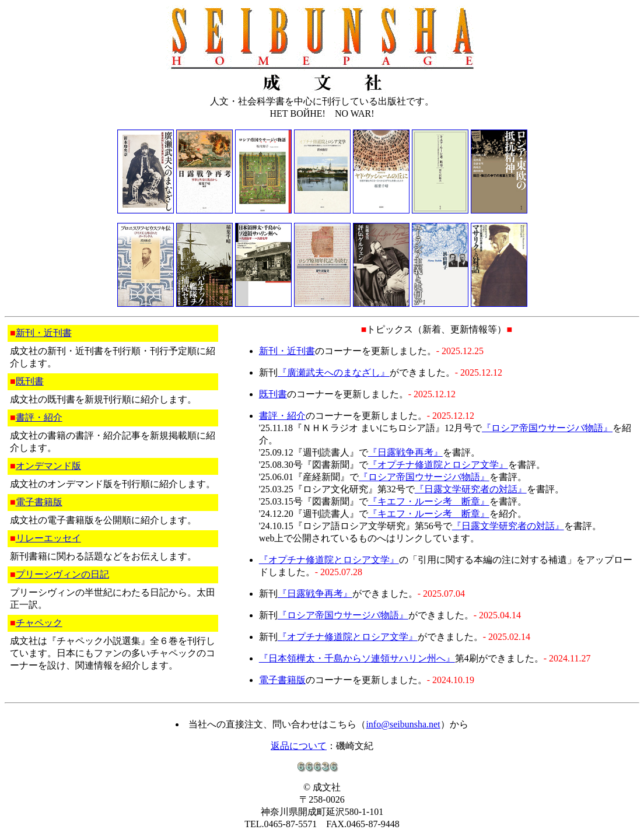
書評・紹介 (39, 417)
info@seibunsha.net (403, 724)
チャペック (39, 623)
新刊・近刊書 (44, 333)
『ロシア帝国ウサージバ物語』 (547, 428)
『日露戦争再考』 (405, 452)
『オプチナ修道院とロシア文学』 (438, 465)
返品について (299, 746)
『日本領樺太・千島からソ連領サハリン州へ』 (357, 658)
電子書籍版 (39, 502)
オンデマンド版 (48, 466)
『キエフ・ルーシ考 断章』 (429, 501)
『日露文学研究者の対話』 (471, 489)
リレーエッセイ (48, 538)
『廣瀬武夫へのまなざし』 (334, 372)
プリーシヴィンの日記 (62, 574)
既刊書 (30, 381)
